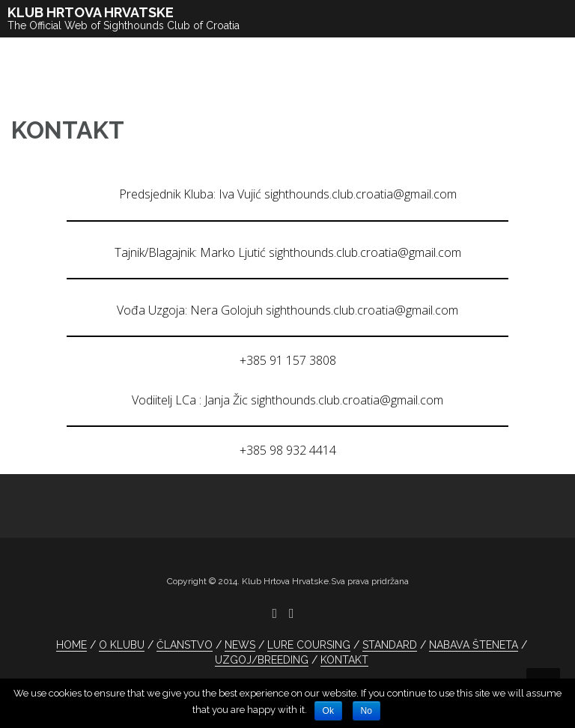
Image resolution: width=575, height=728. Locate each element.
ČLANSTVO (185, 645)
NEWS (240, 645)
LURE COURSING (309, 645)
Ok (328, 711)
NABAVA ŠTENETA (474, 645)
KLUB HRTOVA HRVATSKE (91, 12)
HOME (72, 645)
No (366, 711)
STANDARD (390, 645)
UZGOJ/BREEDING (262, 660)
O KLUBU (122, 645)
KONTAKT (344, 660)
